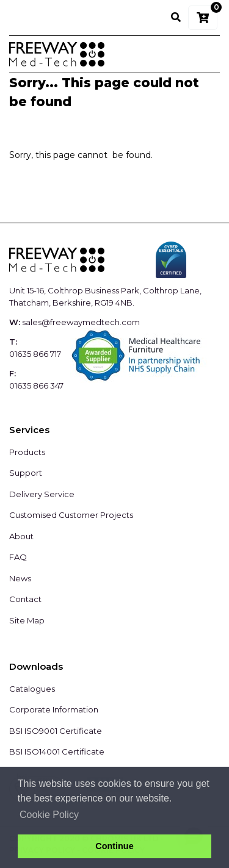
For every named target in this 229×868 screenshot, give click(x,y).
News (20, 578)
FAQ (18, 557)
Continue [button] (114, 846)
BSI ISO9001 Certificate (56, 731)
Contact (25, 599)
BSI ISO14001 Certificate (57, 751)
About (21, 536)
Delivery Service (42, 494)
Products (27, 452)
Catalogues (32, 689)
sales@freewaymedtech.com (81, 322)
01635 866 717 (35, 354)
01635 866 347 (36, 386)
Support (26, 473)
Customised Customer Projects (71, 515)
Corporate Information (54, 709)
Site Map (27, 620)
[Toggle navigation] (203, 54)
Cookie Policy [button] (49, 815)
